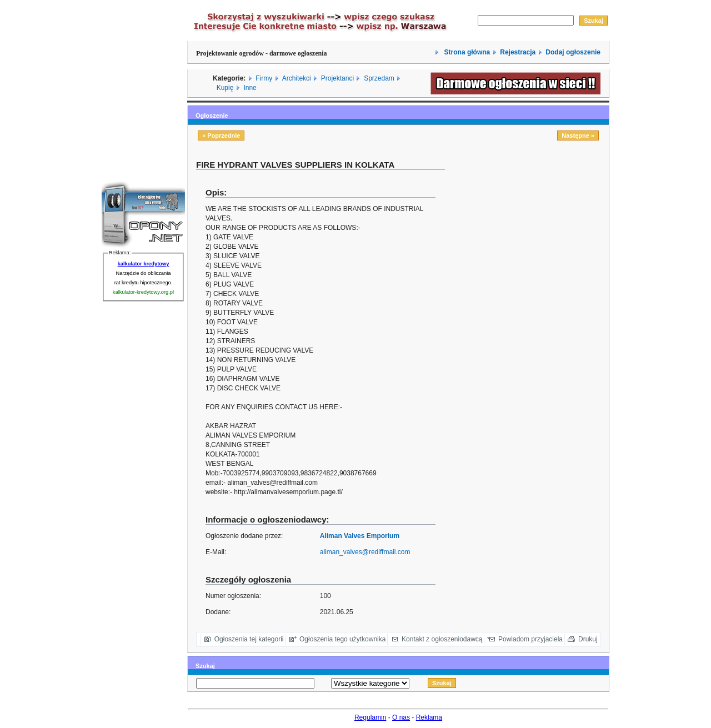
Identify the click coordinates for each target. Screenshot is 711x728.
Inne (250, 88)
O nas (401, 717)
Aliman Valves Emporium (360, 536)
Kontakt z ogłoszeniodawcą (442, 639)
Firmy (264, 78)
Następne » (578, 135)
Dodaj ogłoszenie (573, 52)
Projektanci (337, 78)
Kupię (225, 88)
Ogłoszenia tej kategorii (249, 639)
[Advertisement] (531, 237)
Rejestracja (518, 52)
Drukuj (588, 639)
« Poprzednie (221, 135)
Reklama (429, 717)
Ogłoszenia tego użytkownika (342, 639)
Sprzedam (379, 78)
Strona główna (466, 52)
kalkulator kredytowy (144, 264)
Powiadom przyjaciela (530, 639)
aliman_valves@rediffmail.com (365, 552)
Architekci (297, 78)
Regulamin (370, 717)
